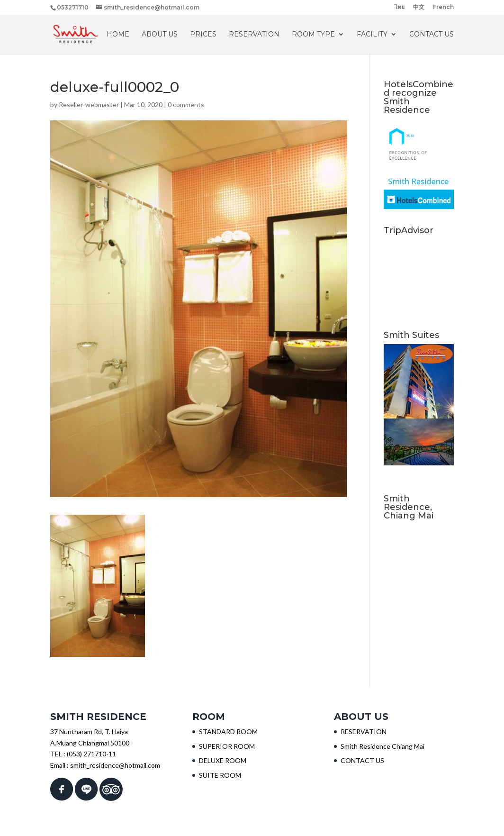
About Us (160, 35)
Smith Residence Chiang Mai (382, 746)
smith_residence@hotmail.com (115, 765)
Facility (372, 35)
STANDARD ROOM (228, 731)
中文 (419, 7)
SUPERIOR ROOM (227, 746)
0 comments (186, 104)
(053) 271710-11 (91, 754)
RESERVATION (254, 35)
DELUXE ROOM (223, 760)
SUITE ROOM (220, 775)
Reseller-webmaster (89, 104)
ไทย (400, 7)
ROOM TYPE (313, 35)
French (443, 7)
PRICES (203, 35)
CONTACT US (432, 35)
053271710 (73, 7)
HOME (118, 35)
